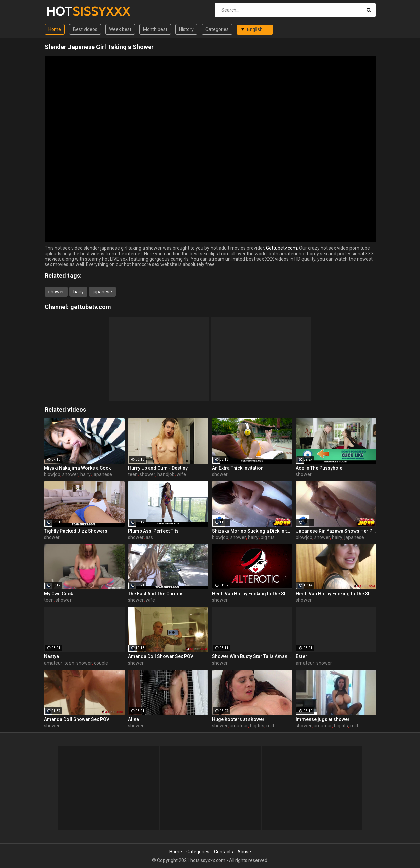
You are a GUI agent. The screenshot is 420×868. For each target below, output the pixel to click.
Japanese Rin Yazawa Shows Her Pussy (336, 531)
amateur (53, 663)
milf (270, 726)
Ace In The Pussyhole (319, 468)
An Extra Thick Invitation (238, 468)
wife (181, 474)
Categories (217, 29)
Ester (301, 656)
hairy (78, 292)
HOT (64, 11)
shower (56, 292)
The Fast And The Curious (156, 594)
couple (101, 663)
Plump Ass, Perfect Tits (153, 531)
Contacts (223, 852)
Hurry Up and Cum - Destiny (158, 468)
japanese (102, 292)
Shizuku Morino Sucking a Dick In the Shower (252, 531)
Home (55, 29)
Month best (155, 29)
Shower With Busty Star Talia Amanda (252, 656)
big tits (268, 537)
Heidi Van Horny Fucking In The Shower (252, 594)
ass (149, 537)
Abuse (244, 852)
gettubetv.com (91, 307)
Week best (120, 29)
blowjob (52, 474)
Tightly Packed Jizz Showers (76, 531)
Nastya (52, 656)
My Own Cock (58, 594)
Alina (133, 719)
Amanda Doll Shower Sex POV (161, 656)
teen (133, 474)
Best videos (85, 29)
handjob (166, 474)
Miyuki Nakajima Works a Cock (77, 468)
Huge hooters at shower (238, 719)
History (186, 29)
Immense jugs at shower (323, 719)
